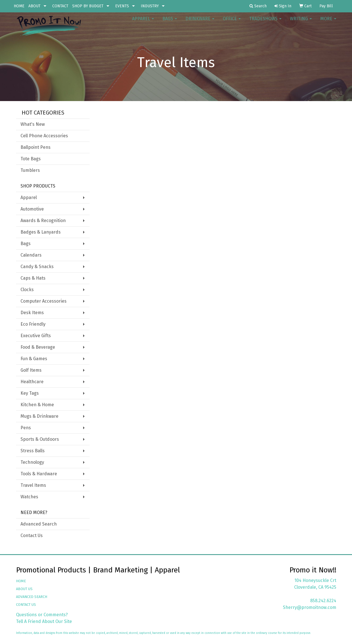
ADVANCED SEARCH (32, 597)
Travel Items (33, 485)
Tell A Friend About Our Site (44, 621)
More (328, 22)
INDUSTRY (150, 6)
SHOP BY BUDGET (88, 6)
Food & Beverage (38, 347)
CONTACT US (26, 605)
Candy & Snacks (37, 267)
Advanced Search (39, 524)
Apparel (143, 22)
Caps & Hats (33, 278)
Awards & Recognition (43, 221)
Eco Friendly (33, 324)
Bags (170, 22)
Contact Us (32, 535)
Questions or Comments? (42, 615)
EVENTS (122, 6)
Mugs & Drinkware (39, 416)
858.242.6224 (323, 601)
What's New (33, 124)
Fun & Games (34, 359)
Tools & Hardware (39, 474)
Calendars (31, 255)
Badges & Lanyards (41, 232)
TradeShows (265, 22)
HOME (19, 6)
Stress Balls (33, 451)
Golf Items (31, 370)
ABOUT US (24, 589)
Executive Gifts (36, 336)
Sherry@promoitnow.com (310, 607)
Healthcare (32, 382)
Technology (32, 462)
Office (232, 22)
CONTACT (60, 6)
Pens (26, 428)
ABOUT (34, 6)
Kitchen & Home (37, 405)
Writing (301, 22)
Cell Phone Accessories (44, 136)
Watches (29, 497)
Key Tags (30, 393)
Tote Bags (31, 159)
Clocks (27, 290)
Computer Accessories (44, 301)
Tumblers (30, 170)
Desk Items (32, 313)
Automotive (32, 209)
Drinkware (200, 22)
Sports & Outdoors (40, 439)
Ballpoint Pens (36, 147)
